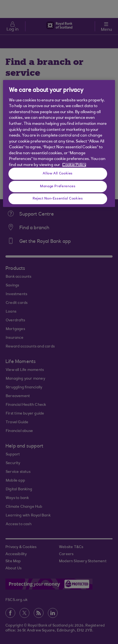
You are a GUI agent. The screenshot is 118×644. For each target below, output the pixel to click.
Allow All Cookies (58, 173)
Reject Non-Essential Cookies (58, 198)
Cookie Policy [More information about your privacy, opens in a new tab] (74, 165)
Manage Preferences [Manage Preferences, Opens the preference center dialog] (58, 186)
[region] (59, 143)
